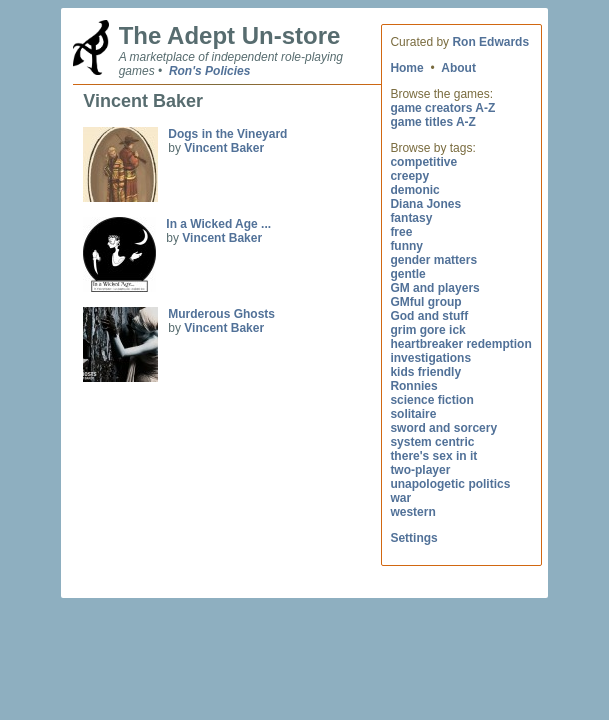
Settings (413, 538)
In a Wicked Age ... (218, 224)
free (401, 232)
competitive (423, 162)
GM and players (434, 288)
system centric (432, 442)
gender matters (433, 260)
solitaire (413, 414)
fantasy (411, 218)
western (412, 512)
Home (406, 68)
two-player (420, 470)
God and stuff (429, 316)
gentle (407, 274)
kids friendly (425, 372)
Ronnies (413, 386)
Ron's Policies (210, 71)
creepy (409, 176)
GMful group (425, 302)
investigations (430, 358)
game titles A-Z (433, 122)
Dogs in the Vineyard (227, 134)
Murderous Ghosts (221, 314)
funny (406, 246)
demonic (414, 190)
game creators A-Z (442, 108)
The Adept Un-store (230, 35)
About (458, 68)
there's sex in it (433, 456)
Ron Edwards (490, 42)
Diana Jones (425, 204)
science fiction (431, 400)
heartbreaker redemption (460, 344)
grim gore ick (427, 330)
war (400, 498)
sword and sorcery (443, 428)
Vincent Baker (224, 148)
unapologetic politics (450, 484)
